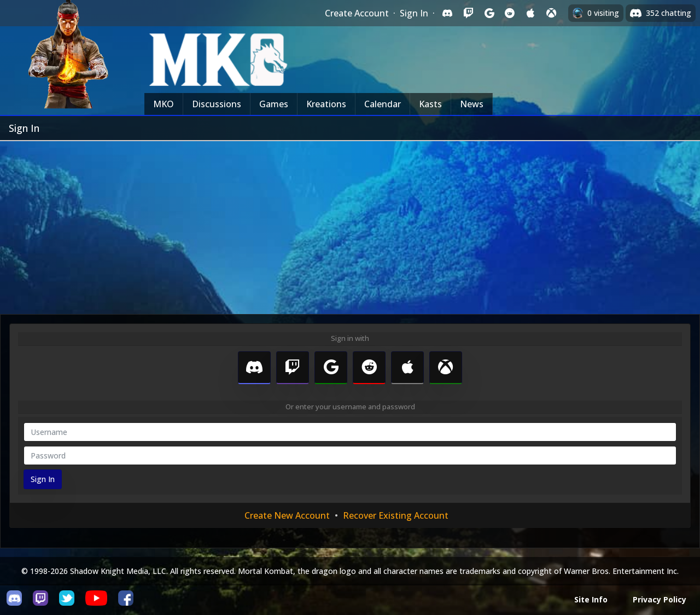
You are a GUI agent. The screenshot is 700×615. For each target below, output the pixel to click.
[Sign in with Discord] (447, 13)
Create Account (357, 13)
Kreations (326, 104)
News (472, 104)
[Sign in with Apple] (530, 13)
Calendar (383, 104)
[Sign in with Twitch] (468, 13)
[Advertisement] (350, 223)
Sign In (414, 13)
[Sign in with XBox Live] (551, 13)
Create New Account (287, 515)
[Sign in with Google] (489, 13)
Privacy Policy (660, 599)
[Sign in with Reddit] (510, 13)
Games (274, 104)
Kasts (430, 104)
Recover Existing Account (396, 515)
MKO (164, 104)
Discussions (217, 104)
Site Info (591, 599)
